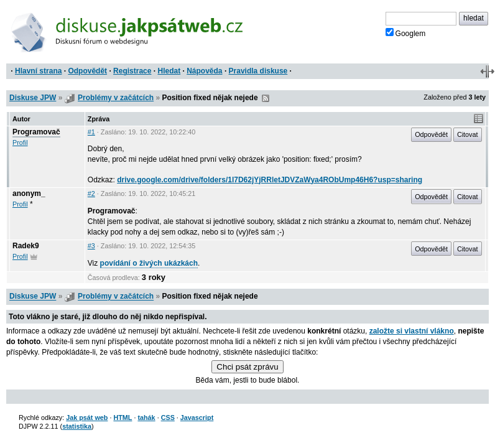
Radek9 (26, 246)
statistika (77, 426)
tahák (146, 418)
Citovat (468, 134)
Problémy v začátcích (116, 98)
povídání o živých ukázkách (149, 263)
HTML (123, 418)
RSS (266, 98)
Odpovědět (87, 71)
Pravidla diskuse (258, 71)
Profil (20, 142)
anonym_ (29, 194)
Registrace (132, 71)
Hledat (169, 71)
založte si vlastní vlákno (412, 331)
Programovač (36, 132)
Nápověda (204, 71)
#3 (91, 246)
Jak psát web (87, 418)
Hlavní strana (38, 71)
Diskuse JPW (33, 98)
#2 (91, 194)
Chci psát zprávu (247, 367)
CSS (168, 418)
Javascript (197, 418)
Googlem (406, 33)
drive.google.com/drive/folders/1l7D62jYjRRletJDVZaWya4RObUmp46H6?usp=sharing (270, 180)
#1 (91, 132)
